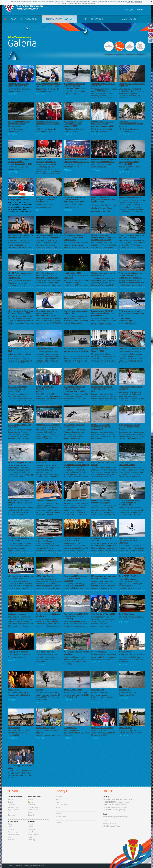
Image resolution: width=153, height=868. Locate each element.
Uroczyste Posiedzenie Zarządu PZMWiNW (132, 85)
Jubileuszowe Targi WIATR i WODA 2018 (19, 426)
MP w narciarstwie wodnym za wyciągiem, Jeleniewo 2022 (20, 236)
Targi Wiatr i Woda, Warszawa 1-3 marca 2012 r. (132, 618)
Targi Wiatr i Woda (127, 614)
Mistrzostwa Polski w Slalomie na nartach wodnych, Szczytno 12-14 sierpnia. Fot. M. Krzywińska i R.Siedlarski (132, 658)
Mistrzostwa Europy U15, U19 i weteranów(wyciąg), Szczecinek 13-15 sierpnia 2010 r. (104, 733)
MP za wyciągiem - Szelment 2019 (20, 350)
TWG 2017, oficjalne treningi (20, 463)
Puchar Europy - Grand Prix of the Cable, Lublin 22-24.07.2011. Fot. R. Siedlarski (76, 695)
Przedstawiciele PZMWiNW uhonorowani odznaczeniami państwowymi (103, 313)
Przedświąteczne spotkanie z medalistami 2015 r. (75, 539)
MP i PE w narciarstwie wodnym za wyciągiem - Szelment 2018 (18, 389)
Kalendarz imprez (14, 807)
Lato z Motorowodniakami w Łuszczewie (131, 388)
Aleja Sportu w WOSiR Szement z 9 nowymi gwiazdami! (45, 389)
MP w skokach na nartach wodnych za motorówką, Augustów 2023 (130, 162)
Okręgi (58, 807)
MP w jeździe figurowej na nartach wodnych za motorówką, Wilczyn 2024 (74, 86)
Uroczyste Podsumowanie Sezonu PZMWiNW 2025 (19, 85)
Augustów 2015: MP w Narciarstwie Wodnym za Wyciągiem (129, 541)
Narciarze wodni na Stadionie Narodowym (48, 615)
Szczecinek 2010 (70, 728)
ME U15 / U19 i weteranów (102, 728)
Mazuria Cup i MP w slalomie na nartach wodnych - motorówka (75, 578)
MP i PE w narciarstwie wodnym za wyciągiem (101, 502)
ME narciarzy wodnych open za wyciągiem (76, 653)
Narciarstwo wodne (59, 19)
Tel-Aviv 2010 (125, 690)
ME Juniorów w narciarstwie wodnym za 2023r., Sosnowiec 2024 (48, 124)
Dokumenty (12, 805)
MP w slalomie (125, 652)
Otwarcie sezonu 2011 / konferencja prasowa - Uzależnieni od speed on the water (102, 696)
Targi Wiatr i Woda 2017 (45, 500)
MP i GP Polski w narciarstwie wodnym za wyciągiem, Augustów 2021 (20, 275)
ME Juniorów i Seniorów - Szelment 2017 (74, 426)
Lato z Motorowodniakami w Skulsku (103, 464)
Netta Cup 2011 (14, 690)
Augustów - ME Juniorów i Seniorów (102, 539)
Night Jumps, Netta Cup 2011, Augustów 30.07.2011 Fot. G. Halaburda (20, 695)
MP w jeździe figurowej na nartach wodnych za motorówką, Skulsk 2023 (74, 200)
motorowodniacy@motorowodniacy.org (116, 817)
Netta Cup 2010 (125, 728)
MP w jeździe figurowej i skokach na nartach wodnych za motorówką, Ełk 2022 (103, 237)
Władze (58, 799)
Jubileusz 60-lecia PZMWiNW (48, 425)
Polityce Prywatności (134, 2)
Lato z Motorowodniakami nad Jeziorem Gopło (76, 312)
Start (5, 19)
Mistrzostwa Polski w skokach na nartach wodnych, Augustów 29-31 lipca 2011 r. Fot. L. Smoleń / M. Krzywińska (48, 696)
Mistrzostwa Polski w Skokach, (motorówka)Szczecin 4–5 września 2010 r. (20, 733)
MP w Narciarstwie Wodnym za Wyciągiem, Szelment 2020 (21, 312)
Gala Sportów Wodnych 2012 (103, 614)
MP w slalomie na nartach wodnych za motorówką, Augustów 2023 (46, 200)
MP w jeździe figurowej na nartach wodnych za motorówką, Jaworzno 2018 (75, 389)
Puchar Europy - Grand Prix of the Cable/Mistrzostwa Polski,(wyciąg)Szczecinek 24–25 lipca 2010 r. (20, 774)
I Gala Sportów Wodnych (18, 652)
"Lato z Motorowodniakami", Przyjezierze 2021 (103, 274)
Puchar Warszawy (99, 652)
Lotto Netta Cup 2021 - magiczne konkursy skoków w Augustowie (76, 275)
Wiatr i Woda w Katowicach (75, 500)
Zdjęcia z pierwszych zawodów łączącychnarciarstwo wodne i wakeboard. (48, 733)
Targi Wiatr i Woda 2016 (45, 538)
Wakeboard (128, 19)
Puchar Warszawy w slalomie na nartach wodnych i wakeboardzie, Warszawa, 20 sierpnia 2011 (104, 657)
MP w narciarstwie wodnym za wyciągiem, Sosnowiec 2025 (48, 85)
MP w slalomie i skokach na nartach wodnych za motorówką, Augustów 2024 (103, 124)
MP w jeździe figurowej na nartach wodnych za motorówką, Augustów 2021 (47, 275)
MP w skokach (14, 728)
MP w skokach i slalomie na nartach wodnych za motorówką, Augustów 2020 (131, 275)
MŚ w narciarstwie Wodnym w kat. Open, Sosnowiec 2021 (131, 236)
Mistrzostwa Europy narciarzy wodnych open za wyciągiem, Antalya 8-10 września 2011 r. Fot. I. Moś (75, 661)
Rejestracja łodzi (61, 816)
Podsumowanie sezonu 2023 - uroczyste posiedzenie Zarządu (76, 161)
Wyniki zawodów (13, 810)
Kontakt (141, 10)
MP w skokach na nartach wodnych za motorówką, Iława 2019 (132, 313)
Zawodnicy (11, 815)
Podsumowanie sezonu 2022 (131, 197)
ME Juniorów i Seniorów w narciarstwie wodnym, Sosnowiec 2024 (19, 124)
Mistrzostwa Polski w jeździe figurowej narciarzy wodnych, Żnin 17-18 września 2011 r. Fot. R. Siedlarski (48, 658)
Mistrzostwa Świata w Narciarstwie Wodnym (128, 694)
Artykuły (11, 799)
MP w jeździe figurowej (45, 652)
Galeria (11, 37)
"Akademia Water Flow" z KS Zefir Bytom (103, 85)
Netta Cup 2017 (42, 463)
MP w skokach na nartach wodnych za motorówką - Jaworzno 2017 (130, 427)
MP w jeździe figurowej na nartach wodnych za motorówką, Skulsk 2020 (46, 313)
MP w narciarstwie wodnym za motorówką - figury (104, 577)
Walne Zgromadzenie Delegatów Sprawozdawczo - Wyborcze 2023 (103, 200)
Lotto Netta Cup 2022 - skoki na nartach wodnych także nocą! (49, 236)
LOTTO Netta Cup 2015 (45, 576)
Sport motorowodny (25, 19)
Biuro (57, 802)
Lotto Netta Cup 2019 (44, 349)
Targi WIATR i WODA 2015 (130, 576)
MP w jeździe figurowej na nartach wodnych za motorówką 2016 (130, 503)
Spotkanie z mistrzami (17, 614)
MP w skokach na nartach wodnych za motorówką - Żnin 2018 (104, 389)
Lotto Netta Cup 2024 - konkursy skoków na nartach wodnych (131, 124)
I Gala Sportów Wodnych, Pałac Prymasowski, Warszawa (20, 656)
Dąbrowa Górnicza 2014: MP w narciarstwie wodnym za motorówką (76, 616)
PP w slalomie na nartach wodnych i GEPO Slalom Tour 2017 (20, 503)
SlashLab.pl (40, 866)
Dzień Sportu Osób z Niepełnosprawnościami (46, 161)
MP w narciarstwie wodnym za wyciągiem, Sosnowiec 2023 (104, 161)
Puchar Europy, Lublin (73, 690)
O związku (129, 10)
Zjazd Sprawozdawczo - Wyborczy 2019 (101, 350)
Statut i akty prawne (62, 805)
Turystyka (59, 823)
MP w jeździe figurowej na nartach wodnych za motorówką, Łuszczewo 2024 (20, 162)
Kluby (10, 812)
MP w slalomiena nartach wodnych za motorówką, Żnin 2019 (76, 351)
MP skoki (40, 690)
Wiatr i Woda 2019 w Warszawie (132, 349)
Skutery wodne (94, 19)
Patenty (58, 814)
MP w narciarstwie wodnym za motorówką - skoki (20, 577)
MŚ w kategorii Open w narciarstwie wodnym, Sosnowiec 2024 (73, 124)
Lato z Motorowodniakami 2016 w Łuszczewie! (21, 539)
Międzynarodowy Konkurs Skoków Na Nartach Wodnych (131, 732)
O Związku (59, 797)
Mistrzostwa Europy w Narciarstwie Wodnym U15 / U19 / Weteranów (76, 733)
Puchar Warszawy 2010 (45, 728)
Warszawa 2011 (98, 690)
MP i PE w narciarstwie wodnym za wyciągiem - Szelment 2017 (101, 427)
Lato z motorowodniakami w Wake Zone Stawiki (131, 464)
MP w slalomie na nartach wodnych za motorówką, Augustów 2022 (74, 237)
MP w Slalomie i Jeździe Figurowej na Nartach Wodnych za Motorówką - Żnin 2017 (76, 465)
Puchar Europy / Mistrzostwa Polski (20, 767)
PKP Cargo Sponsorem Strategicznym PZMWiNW (18, 199)
